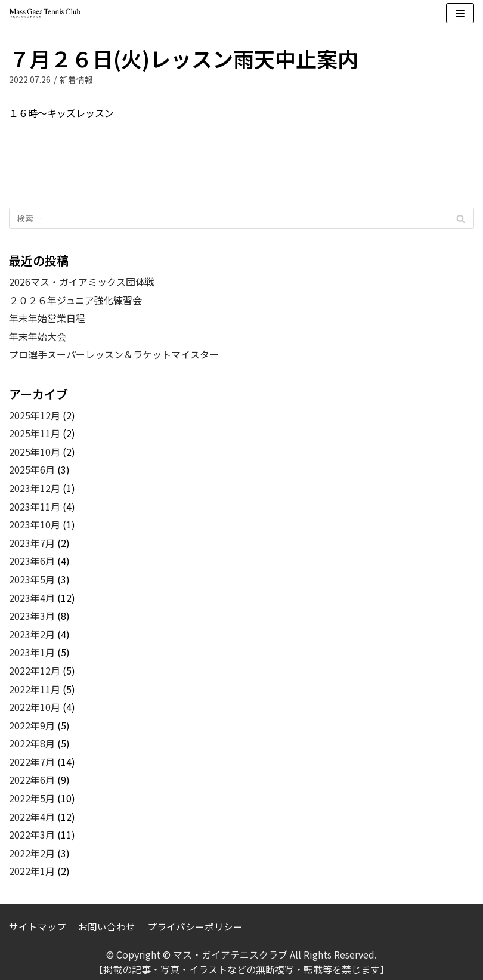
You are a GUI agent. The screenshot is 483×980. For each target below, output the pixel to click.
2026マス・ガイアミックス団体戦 (82, 282)
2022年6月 (32, 780)
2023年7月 (32, 543)
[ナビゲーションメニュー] (460, 13)
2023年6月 (32, 561)
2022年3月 (32, 834)
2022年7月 (32, 762)
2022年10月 (35, 707)
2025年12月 (35, 415)
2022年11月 (35, 689)
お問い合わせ (107, 926)
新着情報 (76, 79)
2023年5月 (32, 579)
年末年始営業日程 (47, 318)
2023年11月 (35, 506)
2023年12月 (35, 488)
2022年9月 (32, 725)
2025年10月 (35, 452)
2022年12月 (35, 670)
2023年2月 (32, 634)
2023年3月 (32, 616)
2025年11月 (35, 433)
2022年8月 (32, 743)
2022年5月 (32, 798)
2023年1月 (32, 652)
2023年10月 (35, 524)
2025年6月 (32, 469)
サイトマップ (38, 926)
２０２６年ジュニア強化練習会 (75, 300)
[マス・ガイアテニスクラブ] (45, 13)
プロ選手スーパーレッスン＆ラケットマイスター (114, 354)
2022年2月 (32, 853)
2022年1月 (32, 871)
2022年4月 (32, 817)
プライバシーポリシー (195, 926)
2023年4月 (32, 598)
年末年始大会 (38, 336)
